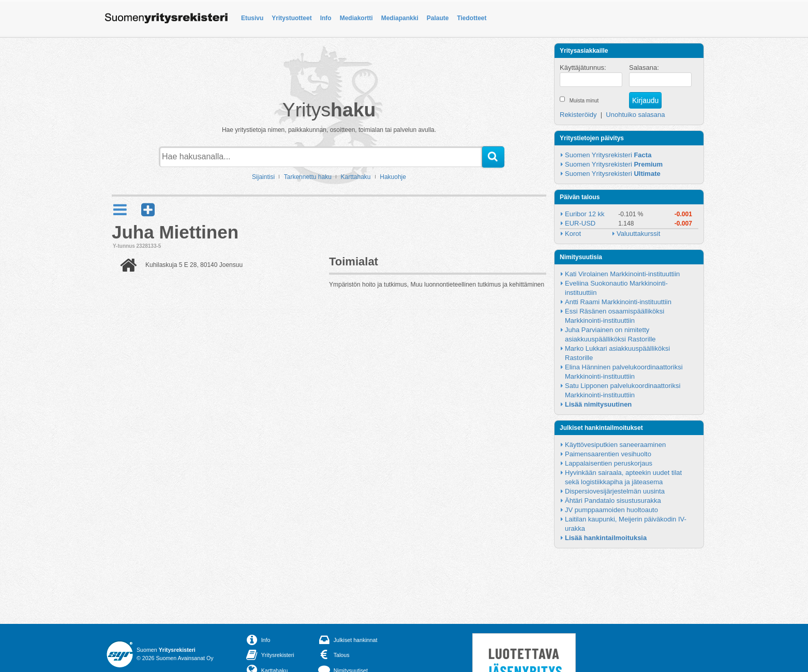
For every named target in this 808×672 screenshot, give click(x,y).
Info (326, 18)
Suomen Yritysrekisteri (608, 155)
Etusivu (252, 18)
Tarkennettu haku (308, 177)
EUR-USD (580, 223)
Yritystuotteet (291, 18)
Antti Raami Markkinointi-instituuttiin (618, 302)
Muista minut (584, 101)
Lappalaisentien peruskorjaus (609, 463)
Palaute (438, 18)
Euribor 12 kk (585, 214)
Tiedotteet (472, 18)
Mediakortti (356, 18)
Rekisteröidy (578, 115)
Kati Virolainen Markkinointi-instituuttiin (622, 274)
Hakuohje (393, 177)
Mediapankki (400, 18)
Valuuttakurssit (638, 234)
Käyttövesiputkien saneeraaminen (615, 445)
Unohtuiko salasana (635, 115)
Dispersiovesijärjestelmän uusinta (615, 491)
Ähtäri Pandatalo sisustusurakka (613, 501)
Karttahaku (356, 177)
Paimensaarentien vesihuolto (608, 454)
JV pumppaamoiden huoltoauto (611, 510)
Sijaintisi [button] (263, 177)
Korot (573, 234)
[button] (148, 210)
